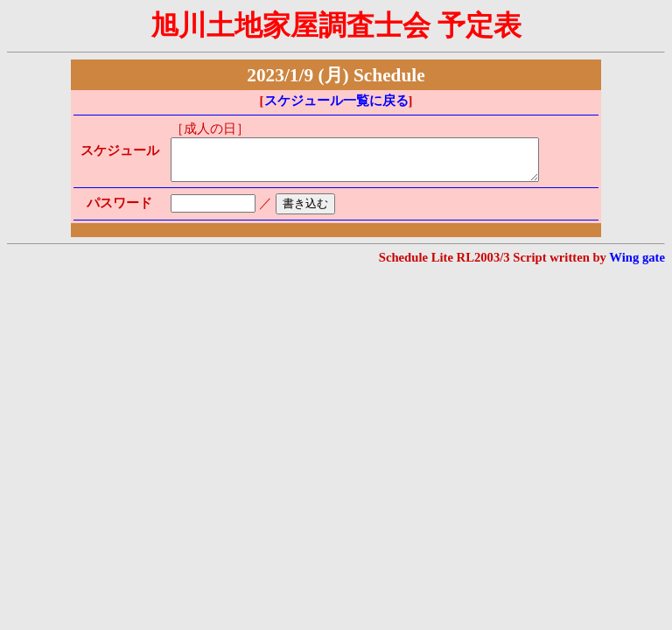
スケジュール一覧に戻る (336, 101)
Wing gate (637, 265)
